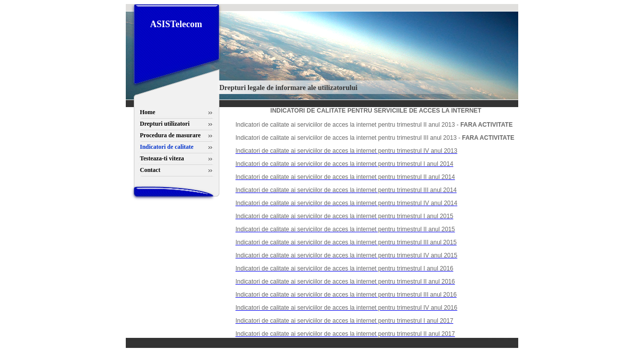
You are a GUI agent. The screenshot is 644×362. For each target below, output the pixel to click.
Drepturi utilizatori (165, 124)
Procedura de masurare (170, 135)
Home (148, 112)
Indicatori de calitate (167, 147)
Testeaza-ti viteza (162, 158)
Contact (150, 170)
